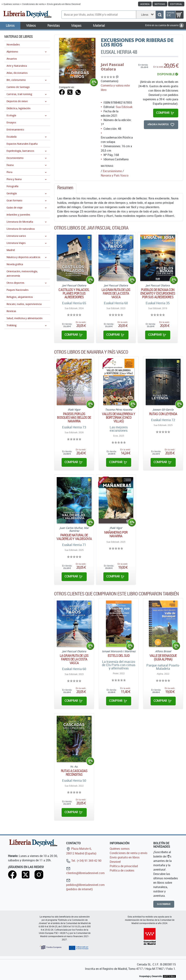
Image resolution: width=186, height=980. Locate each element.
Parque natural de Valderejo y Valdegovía (74, 537)
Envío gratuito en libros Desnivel (64, 4)
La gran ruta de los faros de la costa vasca (116, 293)
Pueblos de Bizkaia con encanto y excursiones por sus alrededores (158, 293)
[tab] (65, 188)
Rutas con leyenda (163, 414)
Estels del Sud (119, 656)
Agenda (145, 4)
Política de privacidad (124, 866)
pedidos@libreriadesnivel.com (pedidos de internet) (85, 885)
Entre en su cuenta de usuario (164, 25)
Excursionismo (112, 171)
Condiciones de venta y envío (129, 853)
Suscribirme (164, 904)
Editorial (176, 4)
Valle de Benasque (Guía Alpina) (163, 657)
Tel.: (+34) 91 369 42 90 (84, 861)
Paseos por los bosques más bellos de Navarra (74, 417)
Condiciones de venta (33, 4)
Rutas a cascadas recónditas (74, 773)
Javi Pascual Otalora (112, 67)
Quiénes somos (12, 4)
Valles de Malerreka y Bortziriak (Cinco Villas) (119, 417)
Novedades (13, 44)
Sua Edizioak (124, 107)
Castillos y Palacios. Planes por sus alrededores (74, 293)
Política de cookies (122, 870)
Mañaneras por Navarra (116, 534)
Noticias (160, 4)
